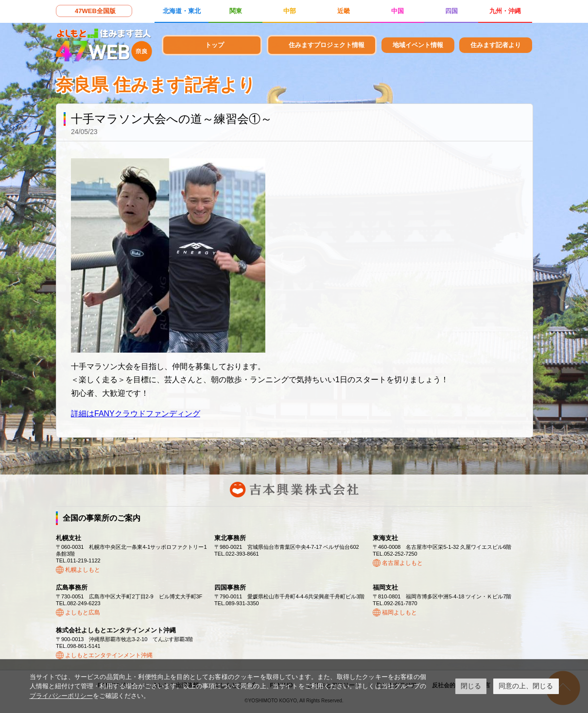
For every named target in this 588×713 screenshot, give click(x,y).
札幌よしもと (83, 570)
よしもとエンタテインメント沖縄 (109, 655)
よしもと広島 (83, 612)
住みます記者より (496, 45)
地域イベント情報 (418, 45)
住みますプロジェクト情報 (327, 45)
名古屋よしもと (402, 563)
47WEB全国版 (95, 11)
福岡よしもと (399, 612)
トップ (215, 45)
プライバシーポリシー (61, 696)
